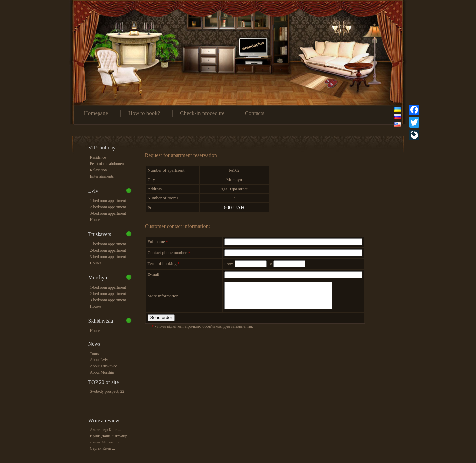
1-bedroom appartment (108, 201)
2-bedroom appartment (108, 207)
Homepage (96, 113)
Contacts (255, 113)
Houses (96, 220)
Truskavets (100, 234)
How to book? (144, 113)
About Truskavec (103, 366)
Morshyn (98, 278)
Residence (98, 157)
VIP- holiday (102, 148)
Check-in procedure (202, 113)
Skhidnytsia (101, 321)
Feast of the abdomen (107, 164)
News (94, 344)
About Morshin (102, 372)
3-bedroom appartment (108, 213)
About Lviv (99, 360)
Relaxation (99, 170)
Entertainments (102, 176)
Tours (94, 354)
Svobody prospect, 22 (107, 391)
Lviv (93, 191)
